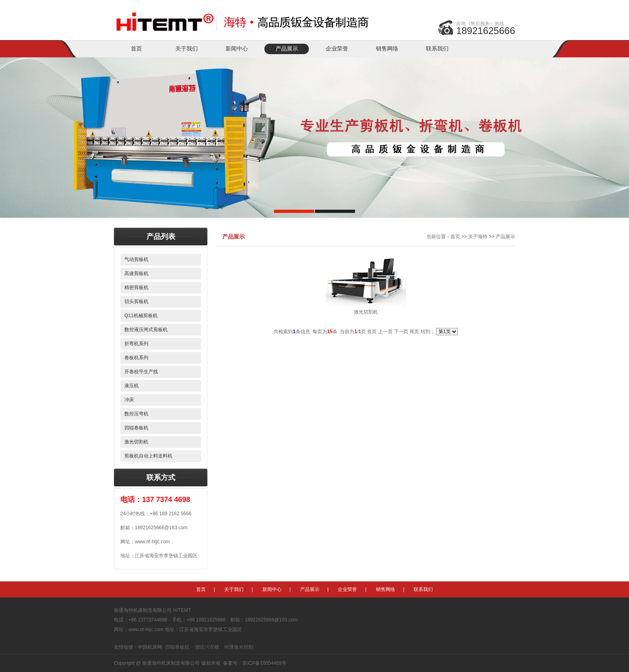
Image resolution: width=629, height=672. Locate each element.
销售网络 (387, 49)
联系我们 (437, 49)
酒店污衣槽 (207, 647)
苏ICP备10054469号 (264, 663)
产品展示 (287, 49)
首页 (136, 49)
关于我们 (187, 49)
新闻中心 (237, 49)
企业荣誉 (337, 49)
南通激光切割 (239, 647)
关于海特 (478, 237)
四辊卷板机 (177, 647)
